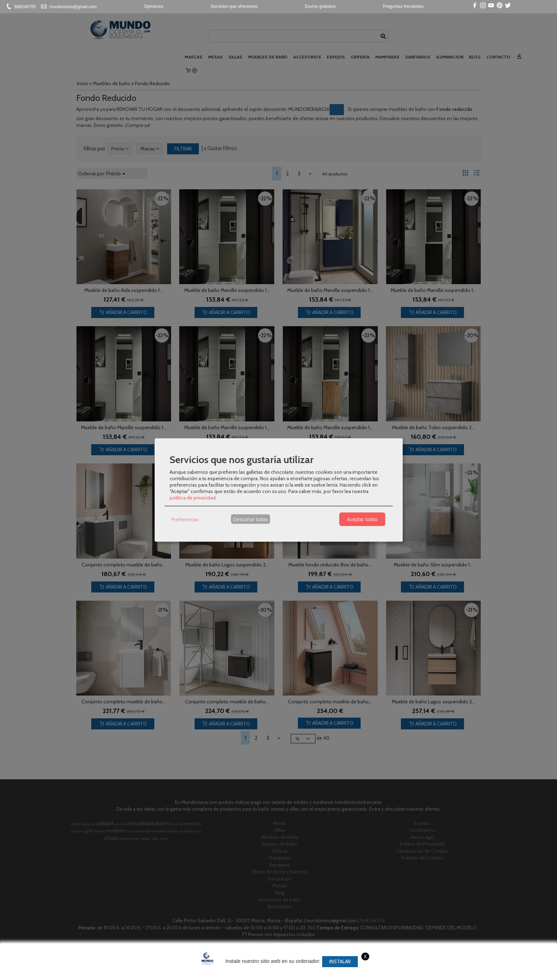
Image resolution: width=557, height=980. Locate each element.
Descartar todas (251, 519)
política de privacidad (193, 498)
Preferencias (185, 519)
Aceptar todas (362, 519)
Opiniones (154, 6)
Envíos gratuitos (320, 6)
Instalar (340, 961)
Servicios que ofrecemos (234, 6)
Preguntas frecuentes (403, 6)
